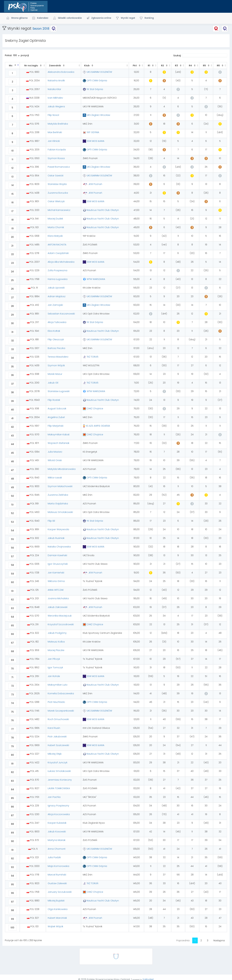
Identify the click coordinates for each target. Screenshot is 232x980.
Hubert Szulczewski (58, 745)
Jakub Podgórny (57, 633)
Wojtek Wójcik (55, 926)
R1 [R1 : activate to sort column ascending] (149, 66)
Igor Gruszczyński (58, 564)
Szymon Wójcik (56, 365)
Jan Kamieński (56, 573)
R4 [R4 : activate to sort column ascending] (191, 66)
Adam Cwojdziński (58, 253)
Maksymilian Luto (58, 685)
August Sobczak (57, 409)
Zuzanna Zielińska (58, 495)
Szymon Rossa (56, 158)
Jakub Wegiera (56, 106)
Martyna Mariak (57, 840)
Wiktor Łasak (55, 478)
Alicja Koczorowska (59, 814)
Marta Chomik (56, 227)
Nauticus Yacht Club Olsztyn (101, 210)
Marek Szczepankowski (61, 711)
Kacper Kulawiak (57, 823)
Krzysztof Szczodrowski (61, 624)
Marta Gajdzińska (58, 504)
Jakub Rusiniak (56, 538)
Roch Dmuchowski (58, 719)
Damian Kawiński (57, 555)
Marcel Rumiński (57, 875)
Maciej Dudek (55, 219)
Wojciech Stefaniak (59, 443)
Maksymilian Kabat (59, 434)
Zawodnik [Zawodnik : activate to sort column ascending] (55, 66)
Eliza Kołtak (54, 331)
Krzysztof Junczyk (58, 763)
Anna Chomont (57, 849)
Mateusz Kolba (56, 642)
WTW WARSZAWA (94, 279)
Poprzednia (183, 940)
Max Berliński (55, 132)
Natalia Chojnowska (59, 547)
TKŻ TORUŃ (91, 357)
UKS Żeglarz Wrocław (96, 115)
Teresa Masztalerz (58, 357)
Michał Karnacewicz (59, 210)
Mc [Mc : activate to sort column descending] (11, 66)
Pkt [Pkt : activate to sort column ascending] (135, 66)
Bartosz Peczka (56, 348)
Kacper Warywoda (58, 529)
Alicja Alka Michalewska (61, 262)
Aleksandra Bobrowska (61, 72)
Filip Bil (51, 521)
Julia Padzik (54, 857)
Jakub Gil (53, 383)
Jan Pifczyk (54, 659)
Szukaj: (200, 56)
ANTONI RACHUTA (57, 245)
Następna (219, 940)
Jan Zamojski (55, 305)
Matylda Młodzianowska (62, 469)
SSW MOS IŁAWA (94, 141)
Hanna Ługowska (58, 279)
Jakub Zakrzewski (58, 607)
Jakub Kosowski (57, 832)
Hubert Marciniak (57, 918)
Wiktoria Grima (56, 581)
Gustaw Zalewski (57, 883)
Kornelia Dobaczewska (61, 693)
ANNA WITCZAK (56, 590)
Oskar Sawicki (56, 176)
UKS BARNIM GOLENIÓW (97, 72)
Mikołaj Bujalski (56, 901)
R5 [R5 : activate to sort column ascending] (205, 66)
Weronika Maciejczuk (60, 616)
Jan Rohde (54, 676)
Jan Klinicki (54, 141)
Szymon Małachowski (60, 486)
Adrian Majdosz (57, 296)
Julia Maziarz (55, 452)
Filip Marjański (56, 426)
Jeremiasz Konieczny (60, 780)
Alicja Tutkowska (57, 322)
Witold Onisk (55, 460)
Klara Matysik (55, 236)
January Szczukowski (60, 892)
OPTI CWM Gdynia (95, 81)
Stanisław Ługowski (59, 391)
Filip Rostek (54, 400)
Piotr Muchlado (56, 702)
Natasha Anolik (56, 81)
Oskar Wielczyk (56, 201)
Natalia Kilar (54, 89)
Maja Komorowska (58, 866)
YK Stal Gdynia (93, 89)
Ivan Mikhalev (55, 98)
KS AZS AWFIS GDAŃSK (96, 426)
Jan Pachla (54, 797)
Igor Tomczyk (55, 667)
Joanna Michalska (58, 598)
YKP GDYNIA (91, 132)
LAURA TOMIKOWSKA (59, 788)
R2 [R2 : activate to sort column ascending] (163, 66)
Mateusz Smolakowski (60, 512)
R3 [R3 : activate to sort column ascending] (177, 66)
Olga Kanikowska (58, 909)
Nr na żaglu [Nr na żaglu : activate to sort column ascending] (31, 66)
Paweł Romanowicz (59, 167)
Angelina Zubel (56, 417)
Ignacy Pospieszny (58, 806)
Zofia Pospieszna (57, 270)
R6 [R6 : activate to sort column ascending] (219, 66)
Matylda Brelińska (58, 124)
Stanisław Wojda (57, 184)
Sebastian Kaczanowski (61, 314)
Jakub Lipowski (56, 288)
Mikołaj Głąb (55, 754)
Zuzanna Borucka (58, 193)
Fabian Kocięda (57, 150)
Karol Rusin (54, 728)
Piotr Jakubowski (57, 737)
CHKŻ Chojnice (93, 409)
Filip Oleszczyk (56, 339)
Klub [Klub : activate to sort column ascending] (87, 66)
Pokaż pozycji (17, 56)
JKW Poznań (92, 184)
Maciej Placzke (56, 650)
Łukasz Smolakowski (59, 771)
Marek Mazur (55, 374)
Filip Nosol (53, 115)
